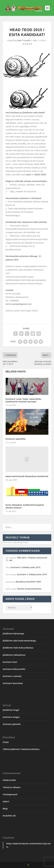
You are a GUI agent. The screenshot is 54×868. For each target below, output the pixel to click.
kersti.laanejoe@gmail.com (19, 304)
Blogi (5, 809)
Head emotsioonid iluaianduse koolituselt (27, 476)
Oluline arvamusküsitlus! (29, 589)
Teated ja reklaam (12, 787)
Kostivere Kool (10, 662)
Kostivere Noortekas (13, 683)
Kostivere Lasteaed (12, 676)
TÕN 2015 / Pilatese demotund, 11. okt (27, 559)
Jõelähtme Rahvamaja (13, 634)
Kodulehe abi (9, 816)
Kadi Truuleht (24, 40)
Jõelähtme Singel (11, 710)
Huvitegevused (10, 794)
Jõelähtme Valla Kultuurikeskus (18, 648)
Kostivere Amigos (11, 717)
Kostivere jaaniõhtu (16, 439)
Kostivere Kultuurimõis (14, 669)
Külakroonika (9, 780)
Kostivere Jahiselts (12, 724)
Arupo (6, 742)
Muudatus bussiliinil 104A (28, 582)
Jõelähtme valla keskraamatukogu (19, 641)
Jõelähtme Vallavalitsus (14, 655)
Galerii (6, 801)
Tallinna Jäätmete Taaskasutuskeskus (21, 749)
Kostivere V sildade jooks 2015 (25, 567)
